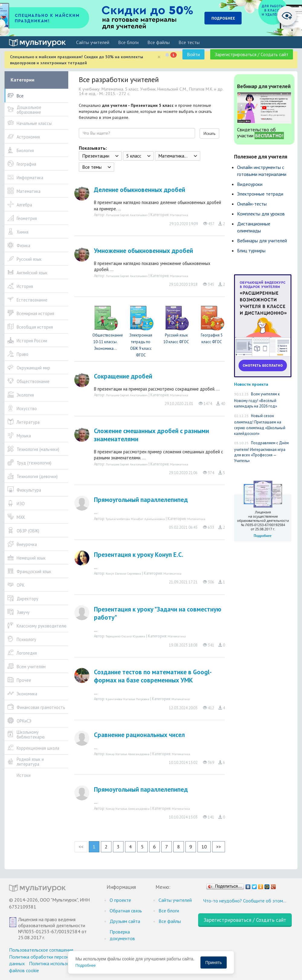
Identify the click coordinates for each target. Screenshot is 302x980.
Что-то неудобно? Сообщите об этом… (245, 901)
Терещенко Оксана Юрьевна (125, 636)
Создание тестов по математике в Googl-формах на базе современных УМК (153, 676)
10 (204, 847)
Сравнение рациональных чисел (139, 735)
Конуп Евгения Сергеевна (123, 573)
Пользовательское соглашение (41, 950)
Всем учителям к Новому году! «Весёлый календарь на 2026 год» (257, 400)
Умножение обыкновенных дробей (143, 251)
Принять (214, 962)
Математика (179, 215)
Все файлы (159, 42)
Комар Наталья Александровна (128, 754)
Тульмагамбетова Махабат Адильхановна (135, 519)
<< (81, 847)
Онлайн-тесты (252, 204)
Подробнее (86, 965)
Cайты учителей (93, 42)
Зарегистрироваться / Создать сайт (252, 54)
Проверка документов (122, 935)
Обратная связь (126, 911)
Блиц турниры (251, 251)
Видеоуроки (250, 184)
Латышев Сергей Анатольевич (127, 215)
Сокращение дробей (123, 376)
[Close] (159, 57)
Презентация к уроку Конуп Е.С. (139, 555)
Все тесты (189, 42)
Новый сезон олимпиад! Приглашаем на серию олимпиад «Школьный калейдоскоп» (260, 425)
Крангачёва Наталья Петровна (127, 699)
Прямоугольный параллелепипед (141, 500)
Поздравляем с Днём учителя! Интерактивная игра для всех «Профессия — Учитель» (261, 452)
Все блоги (128, 42)
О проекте (120, 900)
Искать (209, 133)
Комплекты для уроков (261, 214)
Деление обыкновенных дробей (140, 190)
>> (219, 847)
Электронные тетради (260, 194)
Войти (193, 54)
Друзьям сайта (125, 921)
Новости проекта (251, 384)
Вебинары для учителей (262, 241)
